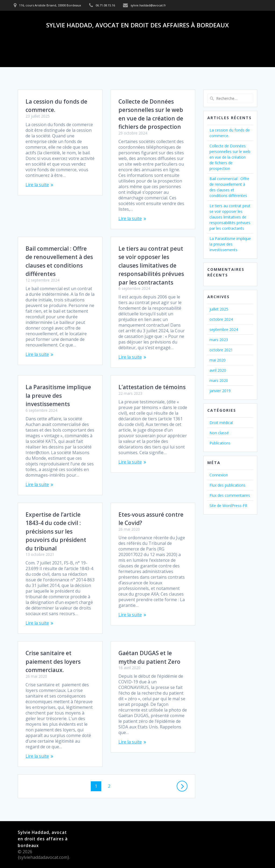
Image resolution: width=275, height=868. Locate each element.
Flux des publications (227, 485)
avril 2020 (218, 370)
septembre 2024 (224, 329)
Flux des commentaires (230, 495)
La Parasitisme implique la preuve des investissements (58, 395)
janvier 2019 (220, 391)
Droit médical (221, 423)
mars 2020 (219, 380)
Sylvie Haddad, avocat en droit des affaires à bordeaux (137, 25)
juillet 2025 (219, 309)
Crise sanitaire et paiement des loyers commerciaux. (53, 661)
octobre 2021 (221, 350)
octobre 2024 (221, 319)
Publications (220, 443)
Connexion (219, 475)
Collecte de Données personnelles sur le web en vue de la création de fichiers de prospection (230, 157)
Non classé (219, 433)
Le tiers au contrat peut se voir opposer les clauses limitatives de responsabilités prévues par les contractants (151, 265)
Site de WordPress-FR (228, 506)
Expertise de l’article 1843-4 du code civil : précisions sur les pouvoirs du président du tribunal (56, 531)
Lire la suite (37, 185)
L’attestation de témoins (152, 387)
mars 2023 (219, 340)
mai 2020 (218, 360)
